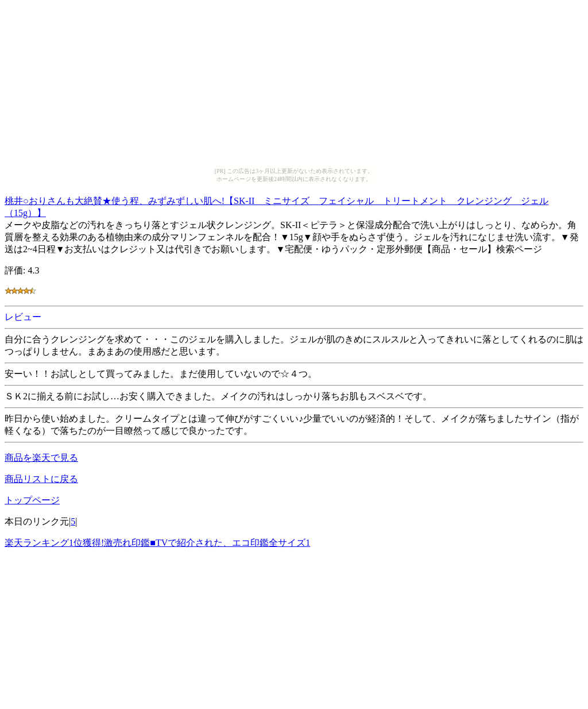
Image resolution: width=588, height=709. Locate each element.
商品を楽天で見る (41, 458)
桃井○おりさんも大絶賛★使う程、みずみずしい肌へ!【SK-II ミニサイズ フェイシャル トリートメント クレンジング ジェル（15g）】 (276, 205)
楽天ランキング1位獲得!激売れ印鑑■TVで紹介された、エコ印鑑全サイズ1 (157, 543)
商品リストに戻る (41, 479)
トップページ (32, 500)
